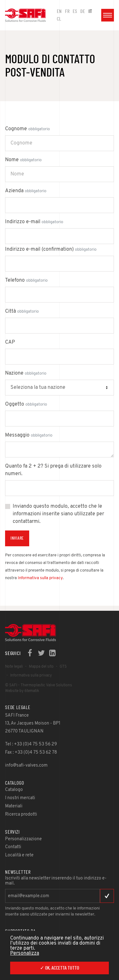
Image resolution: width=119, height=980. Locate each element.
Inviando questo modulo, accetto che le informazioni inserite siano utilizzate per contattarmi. (58, 514)
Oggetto (26, 404)
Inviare (17, 538)
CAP (10, 342)
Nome (23, 160)
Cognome (27, 129)
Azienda (26, 191)
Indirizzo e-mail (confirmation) (51, 249)
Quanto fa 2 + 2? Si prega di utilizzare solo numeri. (53, 470)
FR (67, 11)
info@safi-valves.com (26, 766)
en (59, 11)
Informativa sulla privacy (40, 578)
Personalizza (25, 953)
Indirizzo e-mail (34, 222)
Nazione (26, 373)
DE (83, 11)
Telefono (26, 280)
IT (90, 11)
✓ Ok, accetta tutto (60, 968)
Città (22, 311)
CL (59, 19)
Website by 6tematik (22, 691)
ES (75, 11)
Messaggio (29, 435)
